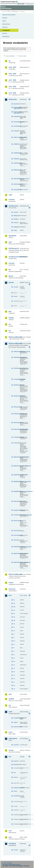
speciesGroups (17, 727)
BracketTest (17, 765)
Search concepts (23, 56)
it (14, 648)
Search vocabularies (10, 56)
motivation (17, 131)
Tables (4, 21)
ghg (10, 311)
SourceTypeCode (17, 535)
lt (14, 651)
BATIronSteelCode (17, 423)
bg (14, 607)
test (10, 757)
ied (10, 331)
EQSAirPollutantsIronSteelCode (17, 466)
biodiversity (13, 99)
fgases (11, 276)
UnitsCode (17, 540)
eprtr (10, 242)
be (14, 603)
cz (14, 614)
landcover (12, 589)
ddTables (16, 219)
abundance (17, 104)
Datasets (5, 18)
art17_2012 (12, 87)
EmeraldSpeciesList (17, 122)
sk (14, 685)
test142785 (17, 796)
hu (14, 641)
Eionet (9, 12)
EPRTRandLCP (14, 248)
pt (14, 672)
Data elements (6, 24)
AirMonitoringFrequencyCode (17, 352)
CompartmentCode (17, 437)
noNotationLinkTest (17, 788)
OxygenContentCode (17, 510)
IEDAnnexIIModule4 (14, 574)
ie (14, 644)
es (14, 631)
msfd (10, 712)
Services (5, 33)
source (16, 296)
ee (14, 624)
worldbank (12, 844)
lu (14, 655)
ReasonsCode (17, 521)
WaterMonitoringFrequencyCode (17, 547)
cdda (10, 195)
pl (14, 668)
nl (14, 665)
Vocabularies (6, 30)
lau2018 (11, 699)
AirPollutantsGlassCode (17, 357)
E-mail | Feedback (7, 863)
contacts (16, 212)
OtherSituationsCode (17, 501)
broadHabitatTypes (17, 718)
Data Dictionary (15, 12)
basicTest (16, 761)
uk (14, 689)
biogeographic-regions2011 (17, 112)
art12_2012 (12, 67)
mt (14, 661)
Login (20, 4)
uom (10, 831)
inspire (11, 583)
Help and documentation (9, 15)
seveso (11, 750)
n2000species (17, 170)
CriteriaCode (17, 443)
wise (10, 837)
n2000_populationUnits (17, 137)
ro (14, 675)
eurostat (11, 263)
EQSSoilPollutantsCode (17, 475)
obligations (17, 227)
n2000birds (17, 144)
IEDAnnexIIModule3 (14, 344)
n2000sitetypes (17, 163)
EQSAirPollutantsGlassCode (17, 457)
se (14, 679)
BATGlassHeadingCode (17, 414)
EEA (10, 2)
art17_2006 (12, 80)
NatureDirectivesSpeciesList (17, 179)
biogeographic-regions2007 (17, 108)
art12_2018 (12, 74)
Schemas (5, 27)
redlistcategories (17, 184)
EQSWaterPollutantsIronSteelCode (17, 491)
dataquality (17, 116)
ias (10, 324)
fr (14, 638)
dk (14, 620)
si (14, 682)
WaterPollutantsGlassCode (17, 553)
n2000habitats (17, 153)
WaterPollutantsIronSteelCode (17, 562)
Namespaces (6, 36)
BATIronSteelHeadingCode (17, 429)
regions (16, 722)
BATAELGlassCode (17, 385)
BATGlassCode (17, 407)
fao (10, 270)
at (14, 600)
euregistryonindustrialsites (14, 257)
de (14, 617)
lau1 (10, 595)
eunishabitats (17, 126)
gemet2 (11, 282)
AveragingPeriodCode (17, 379)
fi (14, 634)
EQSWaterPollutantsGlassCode (17, 481)
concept (16, 287)
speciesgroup (17, 190)
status (15, 230)
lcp (10, 705)
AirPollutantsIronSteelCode (17, 368)
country (16, 850)
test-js (15, 791)
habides (11, 318)
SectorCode (17, 531)
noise (11, 732)
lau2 (10, 694)
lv (14, 658)
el (14, 627)
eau (15, 773)
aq (9, 61)
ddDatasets (17, 216)
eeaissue (16, 223)
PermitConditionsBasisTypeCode (17, 515)
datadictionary (14, 206)
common (12, 199)
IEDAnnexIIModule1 (14, 337)
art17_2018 (12, 93)
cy (14, 610)
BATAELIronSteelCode (17, 396)
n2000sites (17, 159)
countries (16, 745)
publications (13, 739)
